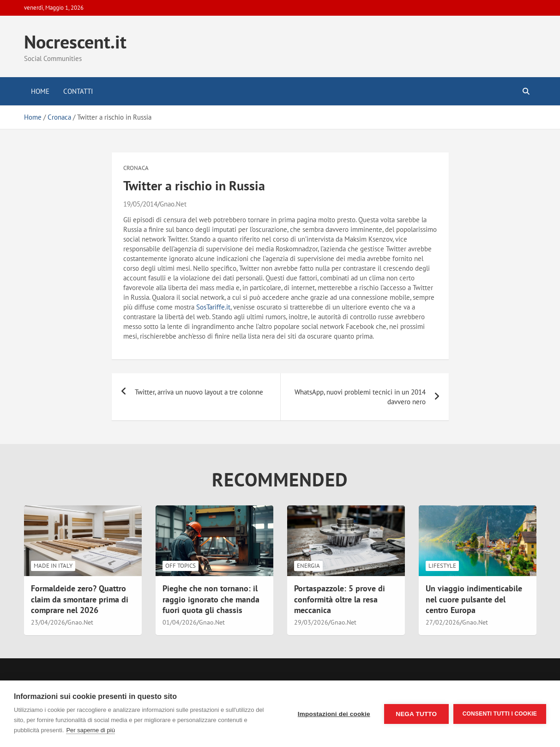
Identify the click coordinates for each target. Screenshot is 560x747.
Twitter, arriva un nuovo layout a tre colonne (199, 392)
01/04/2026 (180, 622)
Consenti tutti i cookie (500, 714)
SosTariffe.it (213, 307)
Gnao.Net (173, 204)
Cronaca (136, 168)
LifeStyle (442, 566)
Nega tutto (416, 714)
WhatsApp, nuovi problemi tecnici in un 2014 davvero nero (360, 397)
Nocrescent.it (75, 42)
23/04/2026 (48, 622)
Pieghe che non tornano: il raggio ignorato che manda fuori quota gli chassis (211, 599)
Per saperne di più (90, 730)
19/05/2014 (140, 204)
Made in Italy (53, 566)
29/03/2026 (311, 622)
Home (40, 91)
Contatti (78, 91)
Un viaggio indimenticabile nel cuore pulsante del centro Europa (474, 599)
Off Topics (181, 566)
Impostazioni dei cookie (334, 714)
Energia (308, 566)
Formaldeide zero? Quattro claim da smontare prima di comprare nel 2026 (80, 599)
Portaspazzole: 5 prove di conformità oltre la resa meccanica (340, 599)
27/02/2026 (443, 622)
